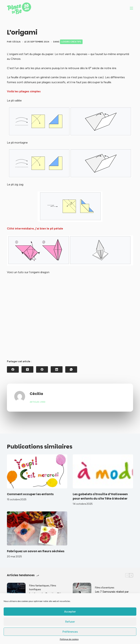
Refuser (70, 622)
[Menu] (131, 8)
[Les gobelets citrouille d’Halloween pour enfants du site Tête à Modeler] (103, 471)
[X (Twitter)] (27, 369)
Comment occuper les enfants (30, 494)
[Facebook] (13, 369)
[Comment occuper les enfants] (37, 471)
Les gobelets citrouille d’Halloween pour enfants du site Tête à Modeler (100, 496)
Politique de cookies (69, 639)
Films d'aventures (105, 588)
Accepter (70, 612)
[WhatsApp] (71, 369)
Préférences (70, 632)
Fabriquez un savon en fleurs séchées (36, 551)
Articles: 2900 (37, 402)
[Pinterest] (42, 369)
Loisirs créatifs (71, 42)
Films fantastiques (39, 586)
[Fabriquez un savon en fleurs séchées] (37, 528)
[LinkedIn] (57, 369)
